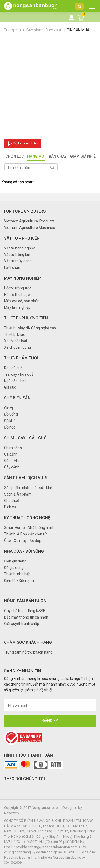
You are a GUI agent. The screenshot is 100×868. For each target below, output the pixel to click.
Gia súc (10, 387)
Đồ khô (10, 421)
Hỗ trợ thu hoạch (18, 295)
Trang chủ (12, 30)
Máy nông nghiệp (22, 278)
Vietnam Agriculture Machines (29, 228)
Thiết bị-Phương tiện (26, 318)
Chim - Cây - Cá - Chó (25, 438)
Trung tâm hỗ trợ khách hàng (28, 652)
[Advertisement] (50, 86)
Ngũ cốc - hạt (15, 381)
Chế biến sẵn (17, 398)
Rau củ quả (13, 368)
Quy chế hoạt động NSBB (25, 611)
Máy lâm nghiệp (17, 307)
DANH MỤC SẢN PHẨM (90, 7)
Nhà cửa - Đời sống (24, 551)
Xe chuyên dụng (17, 347)
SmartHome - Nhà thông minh (29, 528)
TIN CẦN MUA (78, 30)
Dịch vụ (10, 507)
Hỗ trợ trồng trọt (17, 288)
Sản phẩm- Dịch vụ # (44, 30)
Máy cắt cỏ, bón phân (22, 301)
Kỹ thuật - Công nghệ (27, 518)
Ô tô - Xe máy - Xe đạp (23, 541)
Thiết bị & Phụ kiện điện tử (25, 534)
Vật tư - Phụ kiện (22, 238)
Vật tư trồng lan (17, 255)
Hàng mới (36, 157)
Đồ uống (11, 414)
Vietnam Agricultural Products (29, 221)
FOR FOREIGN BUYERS (25, 211)
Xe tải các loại (15, 341)
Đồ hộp (10, 427)
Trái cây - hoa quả (19, 374)
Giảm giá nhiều (84, 157)
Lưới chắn (12, 267)
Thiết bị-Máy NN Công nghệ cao (30, 328)
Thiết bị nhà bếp (17, 574)
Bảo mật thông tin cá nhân (26, 617)
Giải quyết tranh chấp (22, 624)
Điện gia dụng (15, 561)
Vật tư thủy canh (18, 261)
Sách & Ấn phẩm (18, 494)
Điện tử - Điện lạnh (19, 580)
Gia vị (8, 408)
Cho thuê (12, 501)
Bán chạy (58, 157)
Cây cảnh (12, 467)
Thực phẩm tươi (21, 358)
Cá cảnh (11, 454)
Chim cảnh (13, 448)
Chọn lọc (15, 157)
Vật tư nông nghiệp (20, 248)
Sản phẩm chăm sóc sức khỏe (29, 488)
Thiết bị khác (15, 334)
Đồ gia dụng (14, 568)
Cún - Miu (12, 461)
